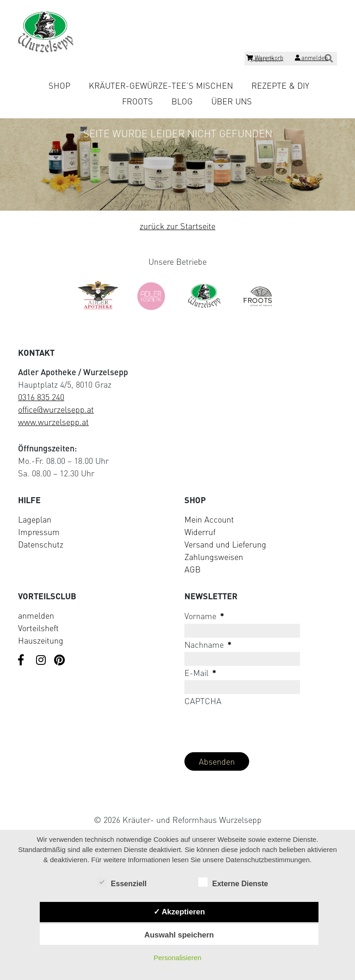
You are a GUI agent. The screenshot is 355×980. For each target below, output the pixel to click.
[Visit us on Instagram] (42, 661)
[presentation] (255, 727)
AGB (193, 569)
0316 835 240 (41, 397)
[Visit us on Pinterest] (60, 661)
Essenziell (122, 883)
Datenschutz (41, 544)
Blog (182, 101)
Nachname (208, 645)
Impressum (39, 532)
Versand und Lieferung (225, 544)
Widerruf (200, 532)
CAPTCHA (203, 701)
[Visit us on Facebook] (24, 661)
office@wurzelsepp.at (56, 409)
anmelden (36, 615)
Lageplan (35, 519)
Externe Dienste (233, 883)
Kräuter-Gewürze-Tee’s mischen (161, 85)
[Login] (311, 59)
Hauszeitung (41, 640)
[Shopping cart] (265, 59)
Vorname (204, 616)
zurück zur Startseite (177, 226)
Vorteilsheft (38, 628)
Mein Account (209, 519)
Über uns (232, 101)
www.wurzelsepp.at (53, 422)
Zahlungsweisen (214, 557)
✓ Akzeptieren (179, 912)
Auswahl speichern (179, 935)
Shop (59, 85)
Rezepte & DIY (280, 85)
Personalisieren (177, 958)
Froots (138, 101)
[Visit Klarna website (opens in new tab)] (177, 798)
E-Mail (200, 673)
